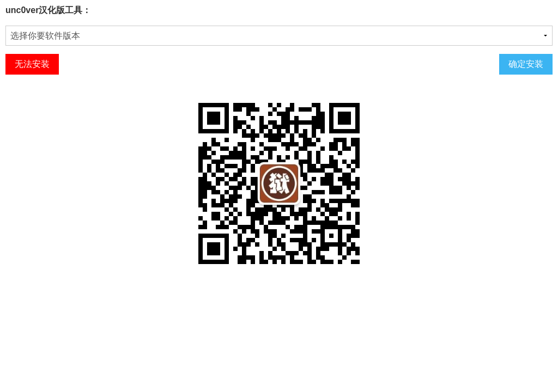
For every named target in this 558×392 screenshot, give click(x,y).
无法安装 (32, 64)
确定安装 (526, 64)
